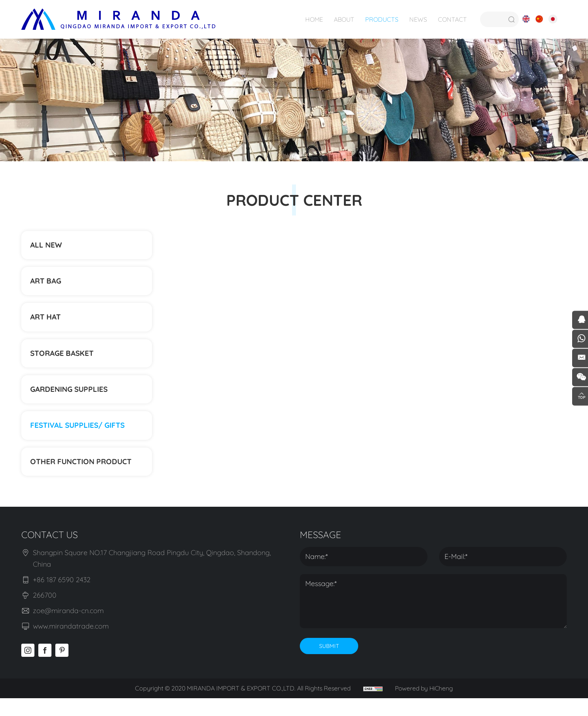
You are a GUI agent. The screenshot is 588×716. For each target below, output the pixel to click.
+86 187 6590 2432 (62, 598)
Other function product (84, 478)
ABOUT (343, 19)
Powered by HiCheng (425, 706)
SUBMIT (329, 664)
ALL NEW (47, 246)
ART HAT (47, 324)
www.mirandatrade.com (71, 644)
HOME (313, 19)
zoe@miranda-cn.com (68, 629)
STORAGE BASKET (64, 362)
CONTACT (452, 19)
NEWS (417, 19)
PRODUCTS (381, 19)
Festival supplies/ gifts (81, 440)
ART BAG (47, 285)
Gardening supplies (72, 401)
